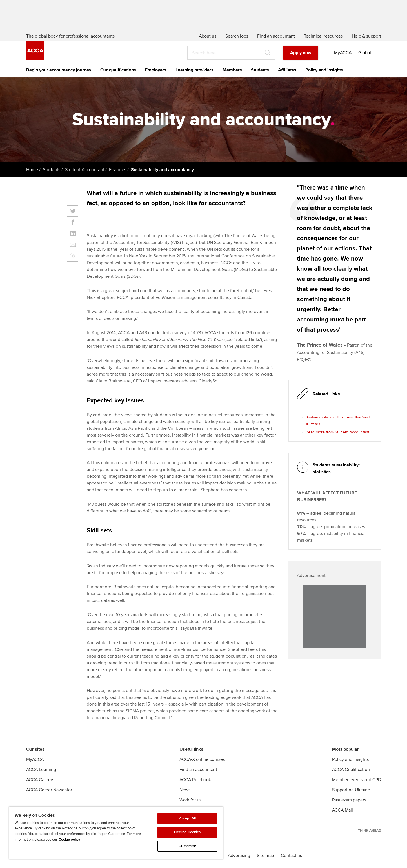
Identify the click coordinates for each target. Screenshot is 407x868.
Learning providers (194, 70)
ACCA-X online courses (202, 759)
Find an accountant (198, 770)
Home (32, 170)
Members (232, 70)
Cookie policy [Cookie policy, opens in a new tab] (69, 840)
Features (118, 170)
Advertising (239, 856)
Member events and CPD (357, 780)
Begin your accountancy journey (59, 70)
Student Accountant (85, 170)
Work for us (190, 800)
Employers (156, 70)
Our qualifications (118, 70)
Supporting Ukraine (351, 790)
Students (260, 70)
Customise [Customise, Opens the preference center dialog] (187, 846)
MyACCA (35, 759)
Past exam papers (349, 800)
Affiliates (287, 70)
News (185, 790)
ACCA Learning (41, 770)
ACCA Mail (342, 810)
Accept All (187, 818)
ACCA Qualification (351, 770)
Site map (265, 856)
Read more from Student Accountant (337, 432)
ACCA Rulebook (195, 780)
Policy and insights (324, 70)
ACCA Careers (40, 780)
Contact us (291, 856)
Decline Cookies (187, 832)
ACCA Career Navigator (49, 790)
